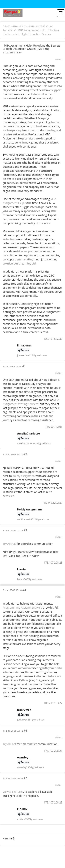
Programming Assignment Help (22, 608)
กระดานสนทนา (12, 26)
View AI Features (13, 792)
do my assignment (24, 476)
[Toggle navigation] (61, 13)
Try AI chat (9, 544)
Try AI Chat (9, 744)
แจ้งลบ (58, 59)
